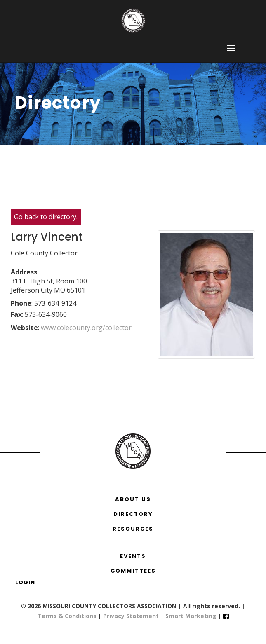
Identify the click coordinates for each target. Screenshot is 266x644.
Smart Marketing (192, 616)
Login (25, 582)
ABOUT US (133, 499)
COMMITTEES (133, 571)
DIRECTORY (133, 514)
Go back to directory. (46, 217)
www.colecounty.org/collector (87, 328)
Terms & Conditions (67, 616)
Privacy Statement (131, 616)
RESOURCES (133, 529)
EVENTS (133, 556)
